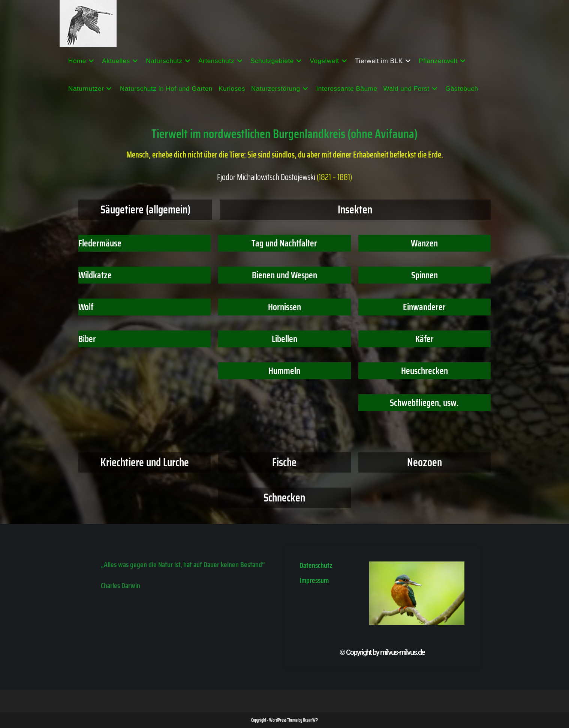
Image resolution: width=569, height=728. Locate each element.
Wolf (86, 307)
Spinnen (425, 275)
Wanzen (424, 243)
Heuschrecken (425, 371)
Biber (87, 339)
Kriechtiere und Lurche (145, 462)
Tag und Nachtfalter (284, 243)
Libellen (284, 339)
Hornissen (284, 307)
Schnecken (284, 498)
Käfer (425, 339)
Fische (284, 462)
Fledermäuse (100, 243)
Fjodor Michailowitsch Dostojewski (266, 177)
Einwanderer (424, 307)
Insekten (355, 209)
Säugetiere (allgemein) (145, 209)
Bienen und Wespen (284, 275)
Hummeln (284, 371)
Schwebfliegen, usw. (424, 403)
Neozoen (425, 462)
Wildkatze (95, 275)
